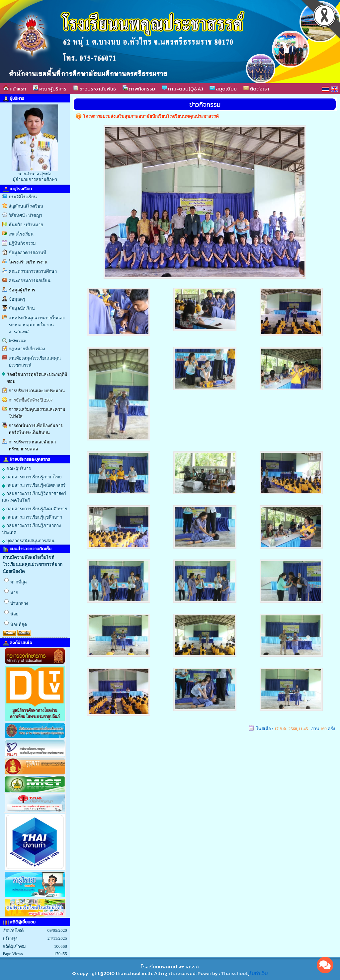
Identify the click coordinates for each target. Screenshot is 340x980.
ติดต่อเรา (256, 89)
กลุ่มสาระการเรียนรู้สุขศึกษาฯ (32, 517)
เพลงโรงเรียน (21, 234)
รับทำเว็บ (258, 973)
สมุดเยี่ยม (223, 89)
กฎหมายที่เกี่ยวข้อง (27, 349)
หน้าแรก (15, 89)
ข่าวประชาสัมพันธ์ (94, 89)
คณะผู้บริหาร (50, 89)
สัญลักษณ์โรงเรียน (26, 206)
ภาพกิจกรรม (139, 89)
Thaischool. (234, 973)
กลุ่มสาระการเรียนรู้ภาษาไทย (32, 477)
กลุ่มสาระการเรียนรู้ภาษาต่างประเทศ (31, 529)
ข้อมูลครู (17, 299)
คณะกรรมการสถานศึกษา (33, 271)
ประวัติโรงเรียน (23, 197)
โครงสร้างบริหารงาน (28, 262)
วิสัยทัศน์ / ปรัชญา (25, 215)
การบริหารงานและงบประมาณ (37, 391)
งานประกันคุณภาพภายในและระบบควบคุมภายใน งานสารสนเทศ (37, 325)
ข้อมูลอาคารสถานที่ (27, 253)
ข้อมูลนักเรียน (22, 309)
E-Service (17, 340)
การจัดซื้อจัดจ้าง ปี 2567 (31, 400)
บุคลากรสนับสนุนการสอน (28, 541)
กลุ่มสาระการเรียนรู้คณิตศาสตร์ (34, 485)
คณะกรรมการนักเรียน (30, 281)
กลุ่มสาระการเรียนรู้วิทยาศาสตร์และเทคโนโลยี (34, 497)
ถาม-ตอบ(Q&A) (182, 89)
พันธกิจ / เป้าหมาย (26, 225)
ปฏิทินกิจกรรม (22, 243)
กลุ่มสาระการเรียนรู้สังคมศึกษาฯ (34, 509)
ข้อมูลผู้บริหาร (22, 290)
